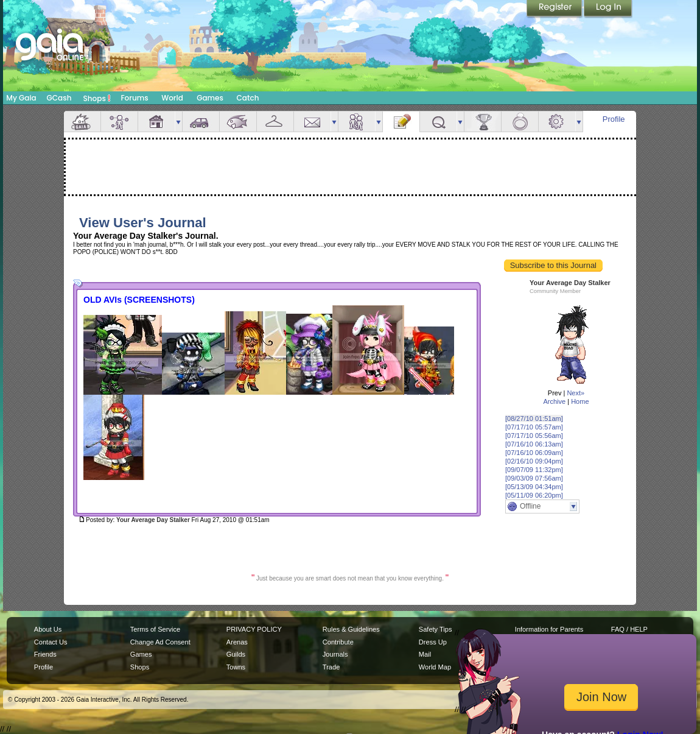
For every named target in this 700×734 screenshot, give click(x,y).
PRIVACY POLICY (254, 629)
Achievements (483, 122)
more (178, 122)
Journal (401, 122)
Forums (134, 98)
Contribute (338, 642)
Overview (82, 122)
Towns (236, 667)
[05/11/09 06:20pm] (534, 495)
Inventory (275, 122)
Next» (576, 393)
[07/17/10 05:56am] (534, 436)
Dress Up (433, 642)
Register (555, 9)
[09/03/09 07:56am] (534, 478)
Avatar (119, 122)
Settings (557, 122)
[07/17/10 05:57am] (534, 427)
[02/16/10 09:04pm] (534, 461)
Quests (438, 122)
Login (608, 9)
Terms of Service (155, 629)
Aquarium (238, 122)
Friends (357, 122)
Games (210, 98)
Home (580, 401)
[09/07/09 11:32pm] (534, 470)
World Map (435, 667)
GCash (59, 98)
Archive (554, 401)
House (156, 122)
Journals (335, 654)
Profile (614, 119)
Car (201, 122)
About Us (48, 629)
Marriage (520, 122)
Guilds (236, 654)
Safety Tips (436, 629)
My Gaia (21, 98)
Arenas (237, 642)
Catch (248, 98)
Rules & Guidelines (351, 629)
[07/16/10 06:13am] (534, 444)
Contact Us (51, 642)
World (172, 98)
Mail (312, 122)
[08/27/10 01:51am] (534, 418)
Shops (97, 98)
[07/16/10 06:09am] (534, 453)
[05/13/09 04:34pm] (534, 487)
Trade (331, 667)
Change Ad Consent (160, 642)
